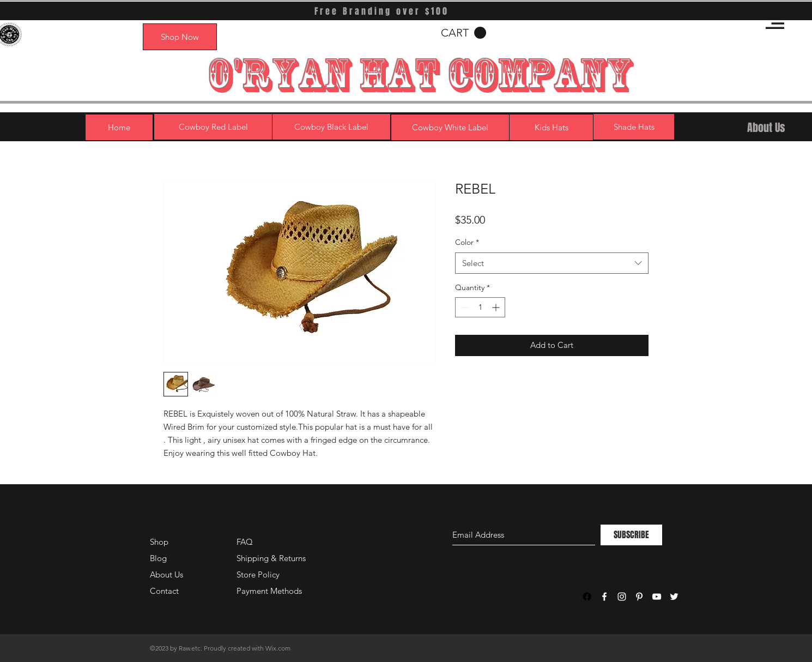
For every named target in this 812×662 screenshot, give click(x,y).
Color (467, 242)
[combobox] (552, 263)
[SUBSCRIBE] (631, 535)
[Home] (119, 127)
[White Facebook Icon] (604, 597)
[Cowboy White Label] (450, 127)
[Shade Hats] (634, 127)
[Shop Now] (180, 37)
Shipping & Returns (271, 558)
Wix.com (278, 648)
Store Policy (258, 574)
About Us (166, 574)
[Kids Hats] (552, 127)
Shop (159, 542)
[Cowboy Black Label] (331, 127)
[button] (775, 23)
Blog (158, 558)
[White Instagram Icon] (622, 597)
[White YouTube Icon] (657, 597)
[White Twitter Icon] (674, 597)
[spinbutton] (480, 307)
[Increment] (497, 307)
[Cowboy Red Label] (213, 127)
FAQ (245, 542)
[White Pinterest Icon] (639, 597)
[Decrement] (463, 307)
